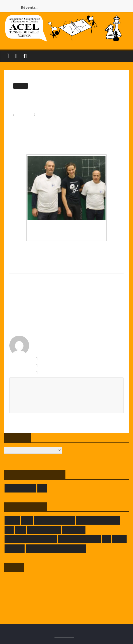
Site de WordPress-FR (21, 605)
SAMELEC (15, 549)
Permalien (47, 373)
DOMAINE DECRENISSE (98, 520)
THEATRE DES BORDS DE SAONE (56, 549)
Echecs (21, 86)
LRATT (119, 539)
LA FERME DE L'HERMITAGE (31, 539)
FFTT (20, 530)
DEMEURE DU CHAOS (54, 520)
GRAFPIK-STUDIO (44, 530)
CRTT (27, 520)
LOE (42, 488)
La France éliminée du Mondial (41, 290)
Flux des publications (20, 589)
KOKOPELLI (74, 530)
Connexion (12, 580)
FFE (9, 530)
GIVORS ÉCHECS (20, 488)
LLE (107, 539)
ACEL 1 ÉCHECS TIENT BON (91, 303)
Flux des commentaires (21, 597)
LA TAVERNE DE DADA (79, 539)
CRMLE (12, 520)
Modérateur (45, 115)
